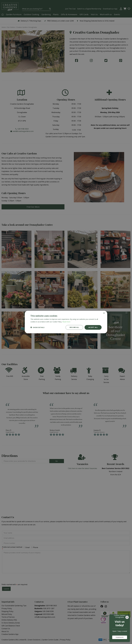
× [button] (104, 313)
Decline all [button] (74, 327)
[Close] (127, 617)
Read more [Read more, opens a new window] (66, 322)
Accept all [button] (93, 327)
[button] (37, 327)
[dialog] (66, 322)
